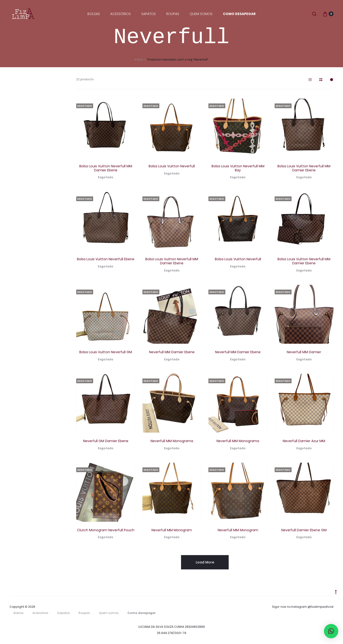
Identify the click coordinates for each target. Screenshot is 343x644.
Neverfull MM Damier (304, 353)
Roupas (173, 14)
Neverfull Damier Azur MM (304, 442)
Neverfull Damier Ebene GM (304, 531)
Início (139, 60)
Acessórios (121, 14)
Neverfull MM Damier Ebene (172, 353)
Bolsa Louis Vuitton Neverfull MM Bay (238, 169)
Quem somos (201, 14)
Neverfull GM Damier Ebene (106, 442)
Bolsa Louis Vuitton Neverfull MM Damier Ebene (106, 169)
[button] (331, 631)
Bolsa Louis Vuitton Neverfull (172, 167)
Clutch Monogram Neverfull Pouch (106, 531)
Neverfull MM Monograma (172, 442)
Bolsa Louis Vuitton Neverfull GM (106, 353)
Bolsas (94, 14)
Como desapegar (239, 14)
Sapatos (149, 14)
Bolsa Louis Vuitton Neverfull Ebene (106, 260)
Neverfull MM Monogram (172, 531)
